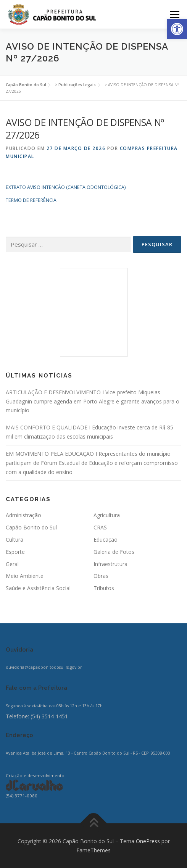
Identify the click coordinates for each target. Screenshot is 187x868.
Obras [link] (101, 576)
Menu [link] (174, 14)
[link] (177, 29)
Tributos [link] (104, 588)
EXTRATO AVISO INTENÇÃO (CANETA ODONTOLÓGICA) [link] (66, 187)
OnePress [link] (148, 841)
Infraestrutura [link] (110, 564)
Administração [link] (23, 515)
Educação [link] (106, 540)
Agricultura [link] (107, 515)
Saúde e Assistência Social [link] (38, 588)
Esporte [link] (15, 552)
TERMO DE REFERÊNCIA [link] (31, 200)
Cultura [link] (15, 540)
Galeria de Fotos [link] (114, 552)
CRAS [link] (100, 527)
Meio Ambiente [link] (25, 576)
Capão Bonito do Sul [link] (31, 527)
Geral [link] (12, 564)
